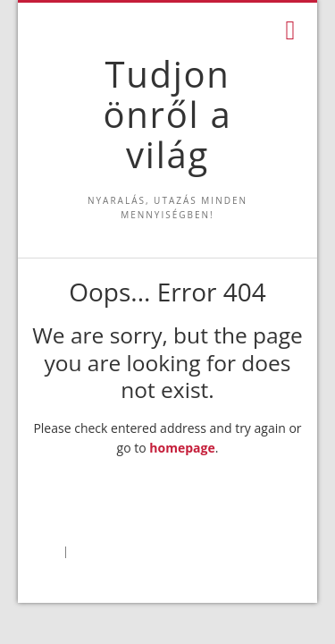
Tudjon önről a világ (168, 114)
